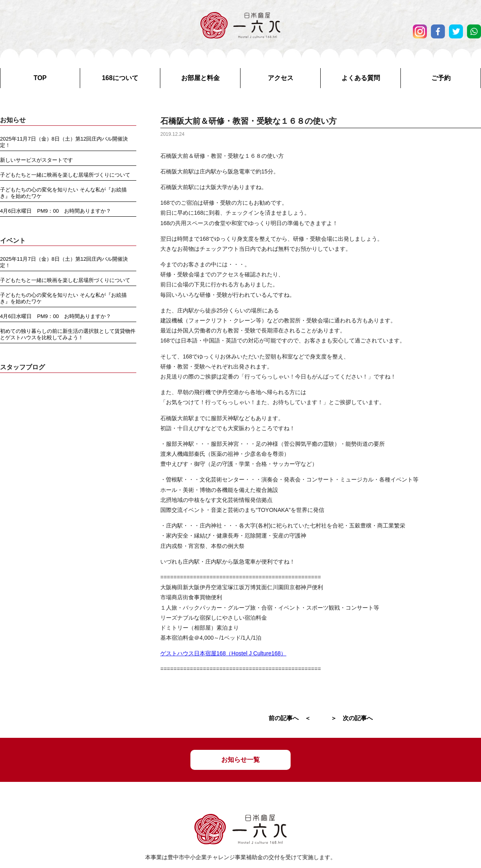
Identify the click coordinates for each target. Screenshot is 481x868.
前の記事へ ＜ (290, 718)
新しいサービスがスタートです (36, 160)
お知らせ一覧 (240, 760)
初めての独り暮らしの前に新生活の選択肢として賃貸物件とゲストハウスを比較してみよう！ (68, 334)
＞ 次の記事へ (352, 718)
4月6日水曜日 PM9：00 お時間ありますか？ (56, 211)
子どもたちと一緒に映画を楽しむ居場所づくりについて (65, 175)
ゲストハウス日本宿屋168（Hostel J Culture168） (223, 653)
